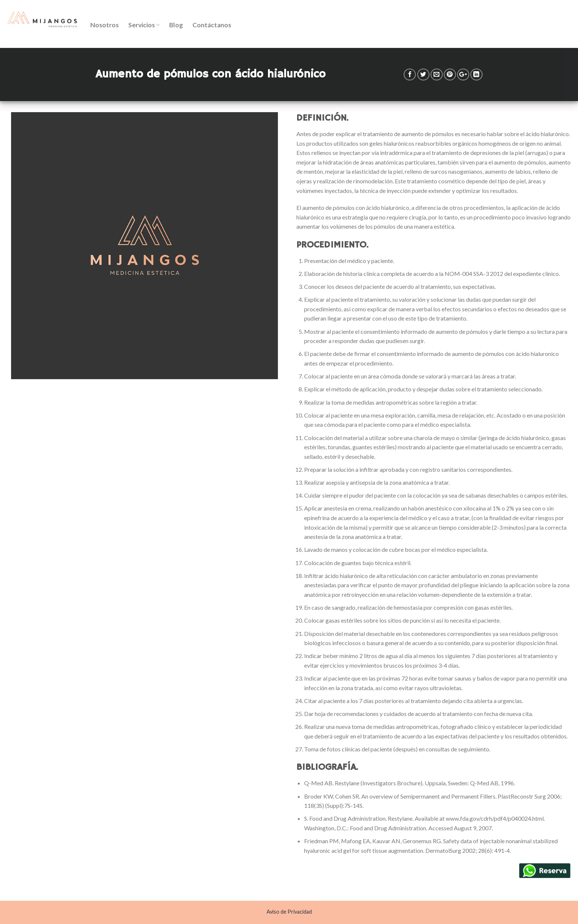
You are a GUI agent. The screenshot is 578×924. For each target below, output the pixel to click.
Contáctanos (212, 25)
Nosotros (105, 25)
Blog (176, 25)
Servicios (144, 25)
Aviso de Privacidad (289, 912)
